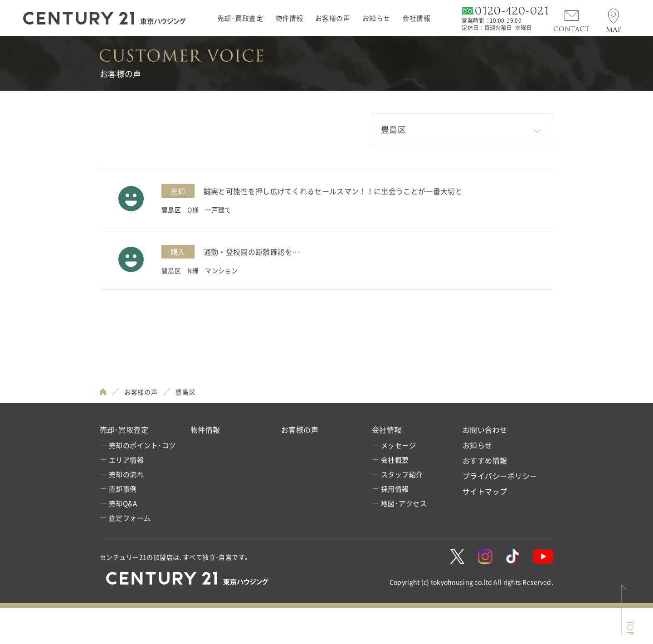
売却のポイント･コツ (142, 445)
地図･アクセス (404, 503)
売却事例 (123, 489)
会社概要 (395, 460)
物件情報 (289, 18)
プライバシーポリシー (500, 476)
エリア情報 (126, 460)
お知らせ (376, 18)
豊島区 (185, 392)
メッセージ (398, 445)
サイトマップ (485, 491)
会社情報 (416, 18)
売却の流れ (126, 474)
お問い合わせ (485, 429)
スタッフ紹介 (402, 474)
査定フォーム (130, 518)
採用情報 (395, 489)
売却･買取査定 (240, 18)
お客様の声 (333, 18)
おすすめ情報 (485, 460)
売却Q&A (123, 503)
